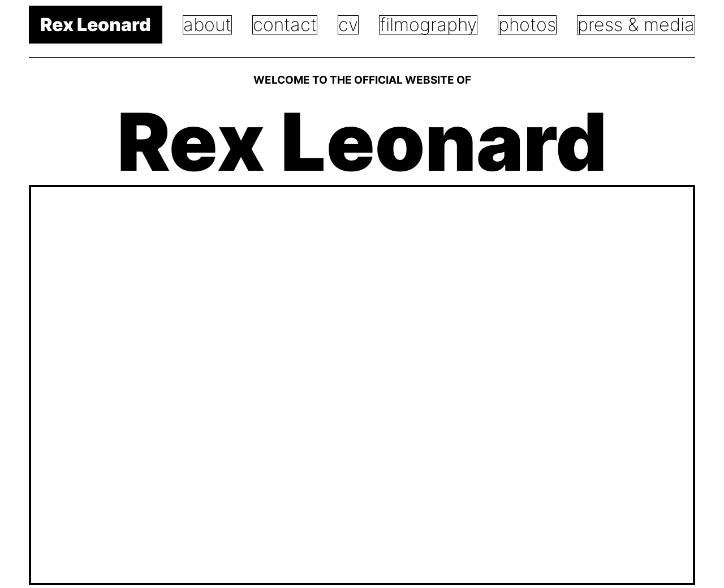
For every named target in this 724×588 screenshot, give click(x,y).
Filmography (428, 25)
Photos (527, 25)
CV (348, 25)
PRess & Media (636, 25)
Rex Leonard (96, 25)
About (207, 25)
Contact (285, 25)
